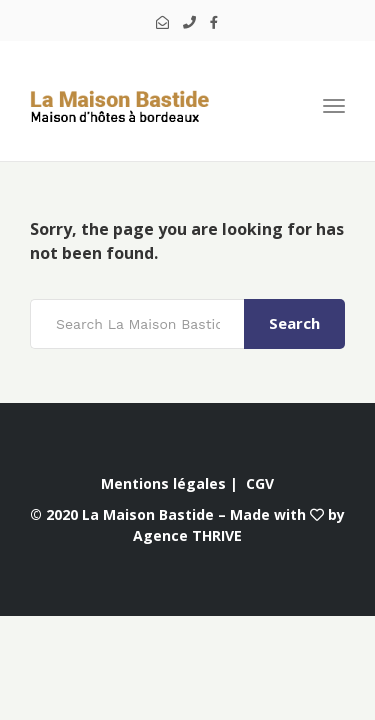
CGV (260, 483)
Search (294, 323)
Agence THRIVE (187, 535)
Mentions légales (163, 483)
